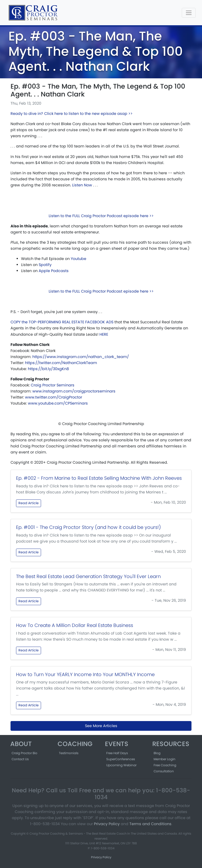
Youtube (79, 259)
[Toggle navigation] (189, 13)
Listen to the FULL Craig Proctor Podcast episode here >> (101, 216)
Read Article (29, 503)
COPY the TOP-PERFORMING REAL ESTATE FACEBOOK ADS (62, 322)
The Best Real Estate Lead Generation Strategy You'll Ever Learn (88, 576)
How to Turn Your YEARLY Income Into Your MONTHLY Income (85, 674)
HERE (104, 334)
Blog (157, 753)
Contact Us (20, 759)
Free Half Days (117, 753)
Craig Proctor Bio (24, 753)
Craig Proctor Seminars (53, 385)
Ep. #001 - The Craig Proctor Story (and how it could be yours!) (89, 527)
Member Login (165, 759)
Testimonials (69, 753)
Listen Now (82, 185)
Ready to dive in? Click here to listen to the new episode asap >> (72, 114)
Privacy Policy (107, 824)
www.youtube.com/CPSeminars (58, 403)
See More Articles (101, 726)
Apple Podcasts (54, 271)
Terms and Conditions (150, 824)
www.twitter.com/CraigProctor (54, 397)
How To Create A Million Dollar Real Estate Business (75, 625)
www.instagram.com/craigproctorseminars (74, 391)
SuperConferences (121, 759)
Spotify (45, 265)
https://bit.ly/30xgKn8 (48, 369)
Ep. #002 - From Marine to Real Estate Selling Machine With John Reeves (99, 478)
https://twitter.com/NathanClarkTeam (61, 363)
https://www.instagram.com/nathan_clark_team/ (81, 357)
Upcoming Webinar (121, 765)
